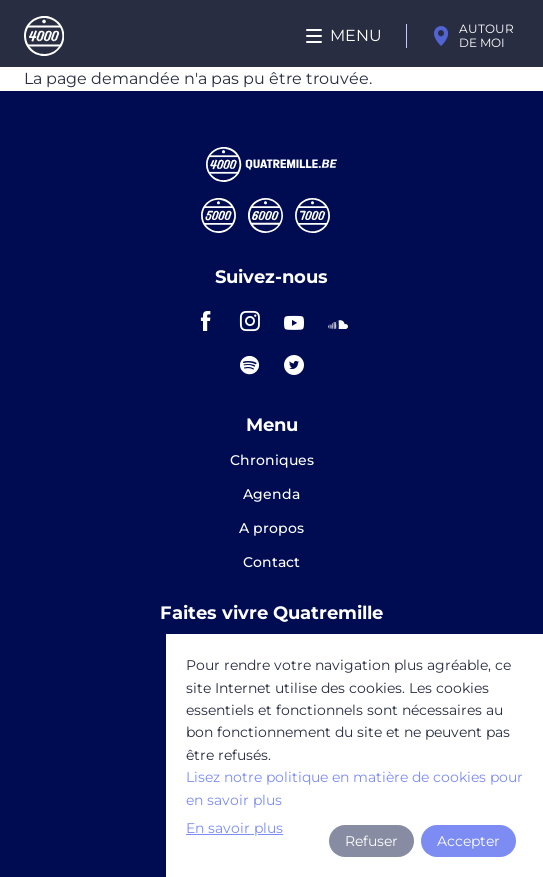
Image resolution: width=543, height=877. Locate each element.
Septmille (312, 215)
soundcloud (338, 321)
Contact (271, 562)
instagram (250, 321)
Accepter (468, 841)
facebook (206, 321)
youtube (294, 321)
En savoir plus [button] (234, 828)
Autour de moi (486, 35)
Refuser (371, 841)
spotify (250, 365)
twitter (294, 365)
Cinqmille (218, 215)
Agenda (271, 495)
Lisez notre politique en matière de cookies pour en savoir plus (354, 788)
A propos (271, 529)
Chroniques (272, 461)
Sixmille (265, 215)
